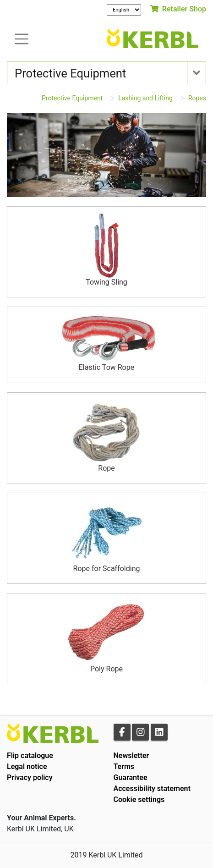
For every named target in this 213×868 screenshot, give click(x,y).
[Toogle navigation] (22, 38)
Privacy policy (30, 777)
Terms (124, 766)
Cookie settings (139, 799)
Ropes (197, 98)
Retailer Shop (178, 9)
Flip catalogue (30, 755)
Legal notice (27, 766)
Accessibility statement (152, 788)
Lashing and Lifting (145, 98)
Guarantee (131, 777)
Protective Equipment (72, 98)
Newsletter (131, 755)
